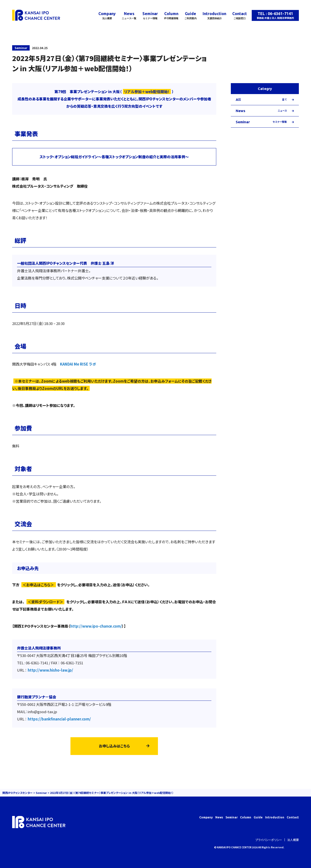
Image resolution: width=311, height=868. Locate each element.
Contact (240, 16)
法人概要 (293, 840)
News (129, 16)
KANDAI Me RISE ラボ (78, 364)
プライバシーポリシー (269, 840)
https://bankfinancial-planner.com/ (59, 719)
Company (107, 16)
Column (171, 16)
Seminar (150, 16)
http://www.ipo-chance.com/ (96, 626)
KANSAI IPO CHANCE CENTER (234, 847)
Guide (190, 16)
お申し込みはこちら (114, 746)
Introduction (214, 16)
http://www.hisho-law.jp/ (50, 670)
